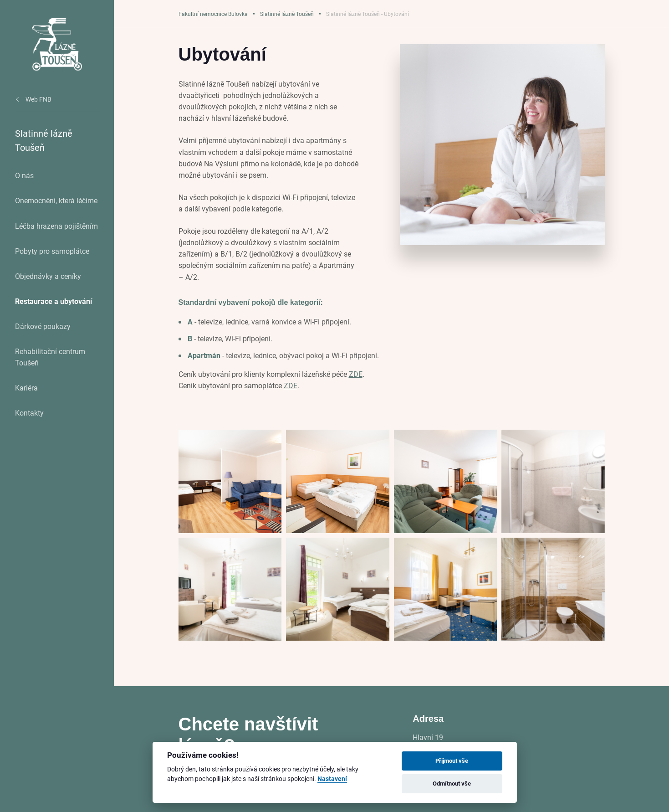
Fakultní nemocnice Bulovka (213, 14)
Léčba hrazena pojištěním (56, 226)
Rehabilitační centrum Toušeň (50, 357)
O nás (24, 175)
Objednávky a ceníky (48, 276)
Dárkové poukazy (43, 326)
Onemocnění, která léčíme (56, 200)
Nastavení (332, 779)
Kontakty (29, 413)
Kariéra (26, 388)
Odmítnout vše (452, 783)
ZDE (356, 374)
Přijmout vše (452, 761)
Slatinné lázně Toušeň (287, 14)
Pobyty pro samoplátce (52, 251)
